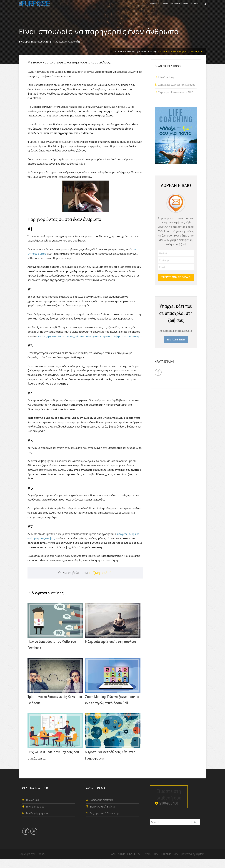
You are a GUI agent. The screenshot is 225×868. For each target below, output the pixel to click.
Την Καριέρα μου (35, 815)
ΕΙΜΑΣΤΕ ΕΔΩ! (176, 348)
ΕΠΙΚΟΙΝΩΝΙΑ (170, 863)
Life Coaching (166, 86)
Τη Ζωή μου (32, 809)
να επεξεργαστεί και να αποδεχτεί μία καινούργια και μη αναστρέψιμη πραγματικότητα (90, 345)
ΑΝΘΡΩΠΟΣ (154, 8)
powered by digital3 (193, 863)
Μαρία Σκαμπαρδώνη (35, 50)
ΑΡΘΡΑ (186, 8)
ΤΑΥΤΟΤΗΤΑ (151, 863)
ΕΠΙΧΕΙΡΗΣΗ (176, 8)
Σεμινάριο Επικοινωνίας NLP (176, 101)
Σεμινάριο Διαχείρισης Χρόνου (177, 93)
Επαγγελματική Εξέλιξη (102, 815)
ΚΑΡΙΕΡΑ (165, 8)
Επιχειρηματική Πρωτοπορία (105, 822)
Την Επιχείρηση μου (37, 822)
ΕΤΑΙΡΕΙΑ (194, 8)
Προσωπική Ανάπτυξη (67, 50)
